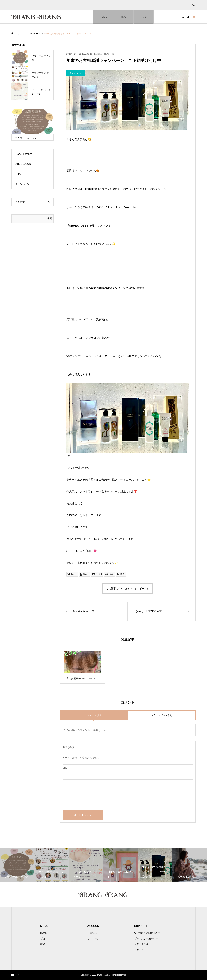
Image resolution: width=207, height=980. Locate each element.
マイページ (93, 939)
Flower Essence (24, 154)
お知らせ (20, 174)
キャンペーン (22, 184)
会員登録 (92, 933)
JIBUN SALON (23, 164)
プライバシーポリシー (146, 939)
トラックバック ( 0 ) (162, 715)
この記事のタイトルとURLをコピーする (128, 589)
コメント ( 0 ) (94, 715)
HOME (103, 17)
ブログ (143, 17)
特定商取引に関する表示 (147, 933)
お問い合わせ (141, 944)
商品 (123, 17)
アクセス (139, 950)
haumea (98, 54)
